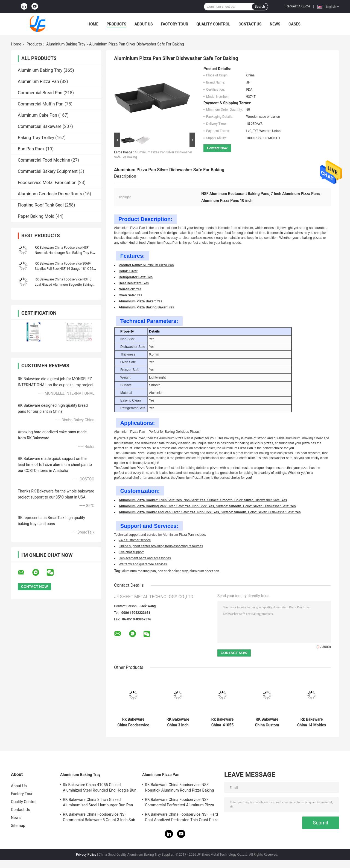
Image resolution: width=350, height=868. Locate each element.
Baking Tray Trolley (36, 138)
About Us (144, 24)
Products (116, 24)
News (275, 24)
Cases (294, 24)
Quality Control (213, 24)
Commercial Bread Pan (40, 93)
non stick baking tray (173, 571)
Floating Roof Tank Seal (41, 205)
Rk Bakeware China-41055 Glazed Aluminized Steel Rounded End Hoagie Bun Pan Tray (222, 722)
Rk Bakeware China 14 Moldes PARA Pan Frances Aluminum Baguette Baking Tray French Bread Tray (312, 722)
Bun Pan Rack (31, 149)
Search (260, 7)
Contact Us (250, 24)
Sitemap (18, 826)
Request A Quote (298, 6)
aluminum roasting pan (139, 571)
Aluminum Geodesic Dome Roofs (50, 194)
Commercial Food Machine (44, 160)
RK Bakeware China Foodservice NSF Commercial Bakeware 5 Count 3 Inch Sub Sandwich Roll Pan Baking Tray (99, 818)
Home (93, 24)
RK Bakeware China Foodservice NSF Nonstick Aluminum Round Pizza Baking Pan (180, 788)
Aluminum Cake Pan (37, 115)
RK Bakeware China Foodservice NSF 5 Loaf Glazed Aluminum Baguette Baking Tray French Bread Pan (64, 285)
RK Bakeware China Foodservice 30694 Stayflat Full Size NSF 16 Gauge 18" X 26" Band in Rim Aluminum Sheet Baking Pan (65, 269)
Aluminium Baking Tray (66, 44)
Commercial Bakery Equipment (48, 171)
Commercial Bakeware (40, 126)
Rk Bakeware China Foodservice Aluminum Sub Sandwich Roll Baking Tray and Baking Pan (133, 722)
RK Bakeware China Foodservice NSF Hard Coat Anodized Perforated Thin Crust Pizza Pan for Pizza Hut (182, 818)
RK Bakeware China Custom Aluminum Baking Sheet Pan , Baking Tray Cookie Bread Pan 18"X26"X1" (267, 722)
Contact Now (217, 148)
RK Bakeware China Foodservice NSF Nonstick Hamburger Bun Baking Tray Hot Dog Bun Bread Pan (65, 253)
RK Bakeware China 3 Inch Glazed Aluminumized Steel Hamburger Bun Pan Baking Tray (178, 722)
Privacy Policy (86, 855)
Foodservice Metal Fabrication (47, 183)
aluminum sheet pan (204, 571)
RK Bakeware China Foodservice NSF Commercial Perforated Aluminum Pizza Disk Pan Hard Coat (180, 803)
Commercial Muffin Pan (41, 104)
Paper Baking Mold (36, 216)
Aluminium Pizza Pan (38, 81)
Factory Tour (175, 24)
